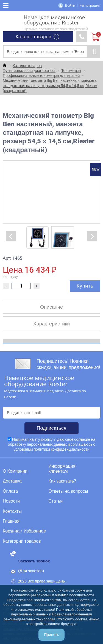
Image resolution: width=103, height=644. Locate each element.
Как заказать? (62, 481)
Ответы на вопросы (68, 491)
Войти (70, 5)
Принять (51, 635)
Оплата (10, 491)
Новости (11, 501)
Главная (11, 521)
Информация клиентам (62, 469)
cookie (80, 590)
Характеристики (51, 324)
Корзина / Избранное (24, 531)
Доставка (12, 481)
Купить (85, 286)
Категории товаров (22, 541)
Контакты (12, 511)
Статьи (55, 501)
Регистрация (90, 5)
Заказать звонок (34, 561)
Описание (51, 307)
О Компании (15, 471)
